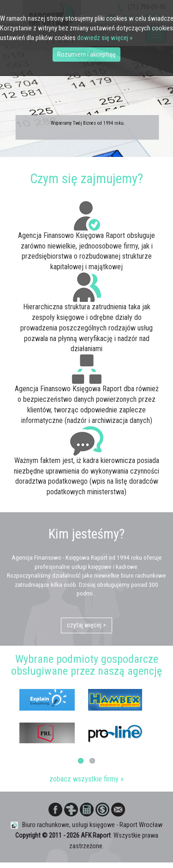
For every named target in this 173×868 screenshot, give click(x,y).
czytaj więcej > (86, 626)
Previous (14, 708)
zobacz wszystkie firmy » (86, 779)
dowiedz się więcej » (105, 38)
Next (159, 708)
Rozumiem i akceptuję (86, 54)
